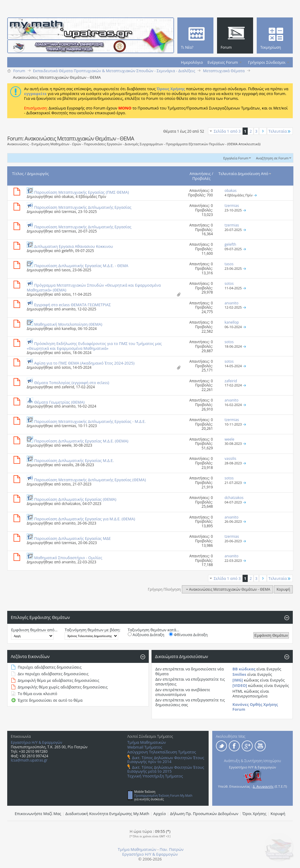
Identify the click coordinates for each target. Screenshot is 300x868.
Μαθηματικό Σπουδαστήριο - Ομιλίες (68, 558)
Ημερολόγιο (192, 62)
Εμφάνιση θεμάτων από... (34, 630)
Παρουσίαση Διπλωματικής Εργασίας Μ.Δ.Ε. (74, 460)
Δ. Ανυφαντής (263, 786)
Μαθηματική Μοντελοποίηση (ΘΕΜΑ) (68, 324)
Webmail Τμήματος (145, 747)
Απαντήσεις (200, 174)
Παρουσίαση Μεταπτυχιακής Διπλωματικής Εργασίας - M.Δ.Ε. (90, 421)
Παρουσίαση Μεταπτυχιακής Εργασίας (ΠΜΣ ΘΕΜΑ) (81, 192)
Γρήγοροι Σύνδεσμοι (267, 62)
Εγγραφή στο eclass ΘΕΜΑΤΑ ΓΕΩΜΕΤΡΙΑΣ (72, 305)
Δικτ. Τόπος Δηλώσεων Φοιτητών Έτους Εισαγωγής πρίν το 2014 (166, 760)
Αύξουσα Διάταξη (146, 635)
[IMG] (238, 680)
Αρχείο (160, 814)
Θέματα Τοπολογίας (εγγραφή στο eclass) (72, 383)
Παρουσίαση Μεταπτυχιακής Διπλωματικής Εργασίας (83, 207)
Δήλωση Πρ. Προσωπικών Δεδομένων (204, 814)
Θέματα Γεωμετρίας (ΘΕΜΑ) (59, 402)
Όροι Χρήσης (255, 814)
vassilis (67, 465)
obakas (68, 197)
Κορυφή (283, 589)
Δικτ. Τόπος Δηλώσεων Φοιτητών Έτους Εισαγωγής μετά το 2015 (166, 769)
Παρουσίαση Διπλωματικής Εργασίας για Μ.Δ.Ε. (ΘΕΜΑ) (84, 519)
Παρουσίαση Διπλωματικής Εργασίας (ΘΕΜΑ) (75, 499)
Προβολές (202, 178)
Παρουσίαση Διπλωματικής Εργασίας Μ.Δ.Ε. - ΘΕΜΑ (81, 266)
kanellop (69, 329)
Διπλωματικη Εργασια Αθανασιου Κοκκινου (73, 246)
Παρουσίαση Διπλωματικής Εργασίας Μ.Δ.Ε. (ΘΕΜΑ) (81, 441)
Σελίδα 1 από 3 (227, 131)
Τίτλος (18, 174)
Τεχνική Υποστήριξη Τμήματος (155, 776)
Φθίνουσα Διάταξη (188, 635)
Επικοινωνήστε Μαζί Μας (38, 814)
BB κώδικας (244, 669)
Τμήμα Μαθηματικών (147, 742)
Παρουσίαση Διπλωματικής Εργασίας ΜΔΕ (72, 538)
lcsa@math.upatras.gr (29, 760)
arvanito (69, 309)
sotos (66, 294)
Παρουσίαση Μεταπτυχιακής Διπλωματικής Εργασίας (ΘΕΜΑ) (90, 480)
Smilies (239, 674)
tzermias (69, 212)
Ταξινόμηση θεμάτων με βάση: (92, 630)
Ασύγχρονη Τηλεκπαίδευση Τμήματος (162, 752)
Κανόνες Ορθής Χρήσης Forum (255, 707)
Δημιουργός (38, 174)
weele (67, 445)
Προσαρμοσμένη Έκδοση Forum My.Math (164, 796)
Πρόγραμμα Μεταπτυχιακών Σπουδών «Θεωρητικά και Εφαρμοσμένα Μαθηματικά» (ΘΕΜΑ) (94, 288)
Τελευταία (280, 131)
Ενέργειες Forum (223, 62)
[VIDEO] (240, 685)
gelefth (67, 251)
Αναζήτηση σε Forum (272, 158)
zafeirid (68, 387)
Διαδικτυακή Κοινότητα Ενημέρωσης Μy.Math (107, 814)
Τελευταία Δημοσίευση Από (245, 174)
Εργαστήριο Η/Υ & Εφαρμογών (37, 742)
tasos (66, 270)
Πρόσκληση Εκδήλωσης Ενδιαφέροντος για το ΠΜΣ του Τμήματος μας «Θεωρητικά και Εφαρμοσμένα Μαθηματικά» (94, 346)
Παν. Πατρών (172, 849)
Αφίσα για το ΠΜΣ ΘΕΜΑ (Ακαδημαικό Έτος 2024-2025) (84, 363)
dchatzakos (71, 504)
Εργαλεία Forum (236, 158)
